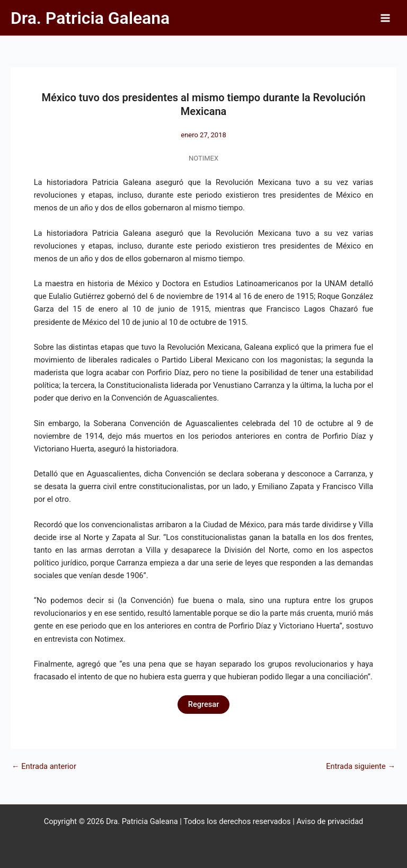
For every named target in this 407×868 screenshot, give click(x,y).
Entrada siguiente (361, 767)
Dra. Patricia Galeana (90, 18)
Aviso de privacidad (330, 821)
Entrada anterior (44, 767)
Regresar (204, 704)
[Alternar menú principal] (385, 18)
